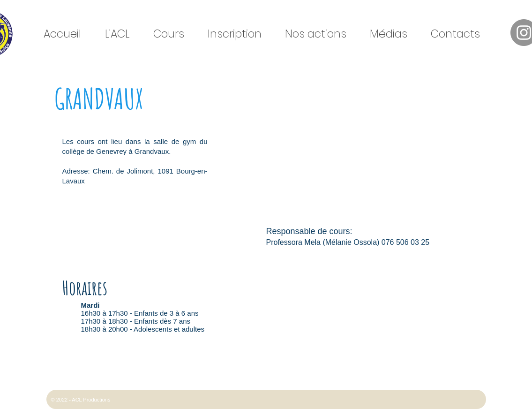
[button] (122, 34)
